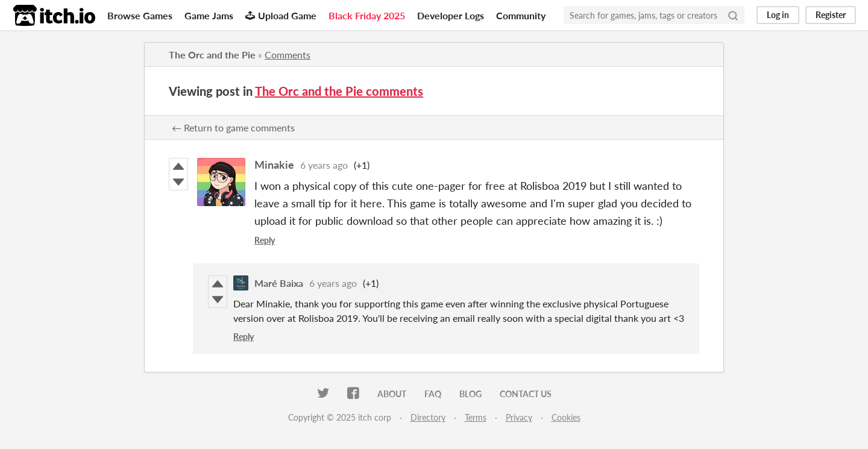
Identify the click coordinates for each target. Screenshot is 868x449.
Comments (288, 55)
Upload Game (281, 15)
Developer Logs (451, 15)
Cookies (566, 417)
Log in (778, 15)
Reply (265, 240)
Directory (428, 417)
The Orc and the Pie (212, 55)
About (392, 394)
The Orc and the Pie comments (339, 91)
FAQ (433, 394)
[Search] (733, 15)
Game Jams (209, 15)
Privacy (519, 417)
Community (521, 15)
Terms (476, 417)
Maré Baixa (279, 283)
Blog (470, 394)
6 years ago (324, 165)
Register (831, 15)
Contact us (526, 394)
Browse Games (140, 15)
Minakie (274, 165)
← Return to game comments (233, 127)
